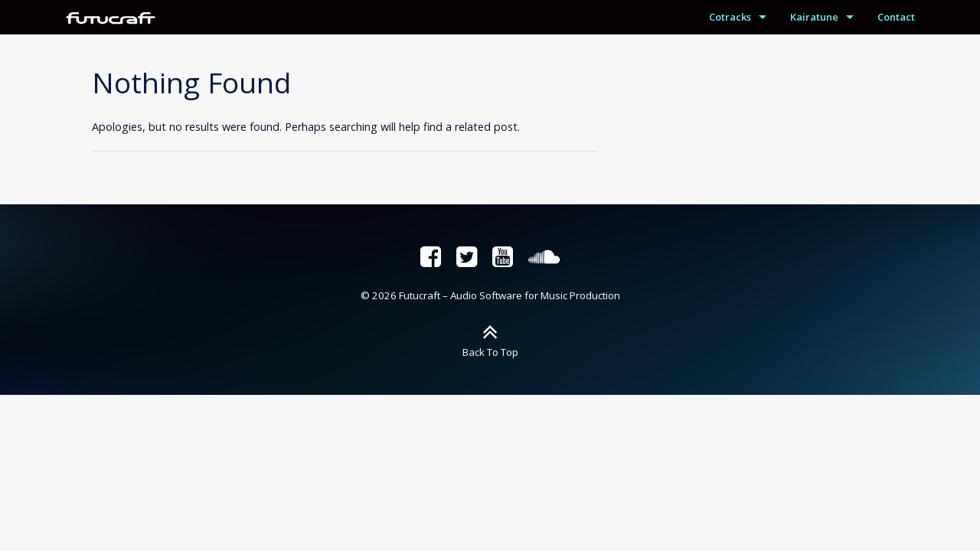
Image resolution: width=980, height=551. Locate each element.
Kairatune (814, 17)
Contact (896, 17)
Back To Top (490, 352)
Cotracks (730, 17)
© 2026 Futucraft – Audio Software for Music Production (490, 295)
